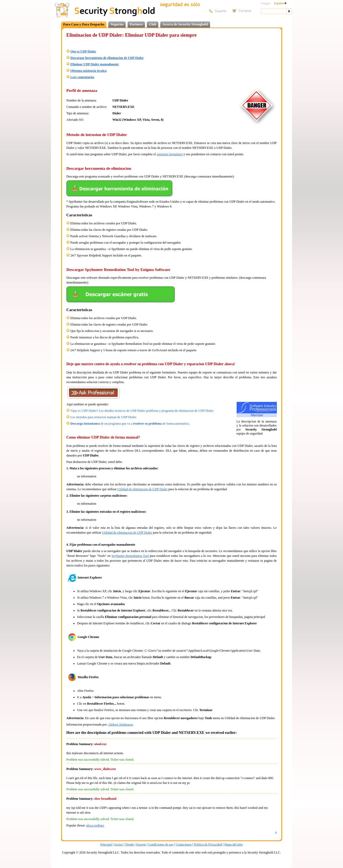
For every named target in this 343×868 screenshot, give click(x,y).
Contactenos (184, 844)
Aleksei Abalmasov (121, 724)
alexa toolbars (95, 825)
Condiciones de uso (161, 844)
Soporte (141, 844)
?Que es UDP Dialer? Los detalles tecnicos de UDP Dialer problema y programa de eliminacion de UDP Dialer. (142, 411)
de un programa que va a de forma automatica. (130, 424)
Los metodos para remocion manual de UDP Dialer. (104, 417)
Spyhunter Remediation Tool (130, 556)
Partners (136, 24)
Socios (118, 844)
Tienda (129, 844)
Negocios (117, 24)
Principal (106, 844)
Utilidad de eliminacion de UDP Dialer (142, 489)
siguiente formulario (170, 154)
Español (280, 3)
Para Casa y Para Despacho (84, 24)
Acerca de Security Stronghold (185, 24)
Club (153, 24)
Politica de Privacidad (208, 844)
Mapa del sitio (234, 844)
